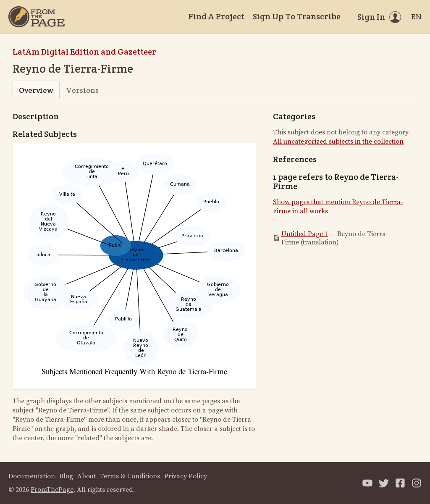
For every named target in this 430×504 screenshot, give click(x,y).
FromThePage (52, 490)
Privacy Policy (186, 476)
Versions (82, 90)
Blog (66, 476)
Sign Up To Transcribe (297, 16)
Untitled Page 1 (305, 234)
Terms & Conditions (130, 476)
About (87, 476)
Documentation (32, 476)
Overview (36, 90)
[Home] (37, 17)
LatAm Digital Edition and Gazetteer (84, 52)
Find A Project (216, 16)
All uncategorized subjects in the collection (338, 142)
